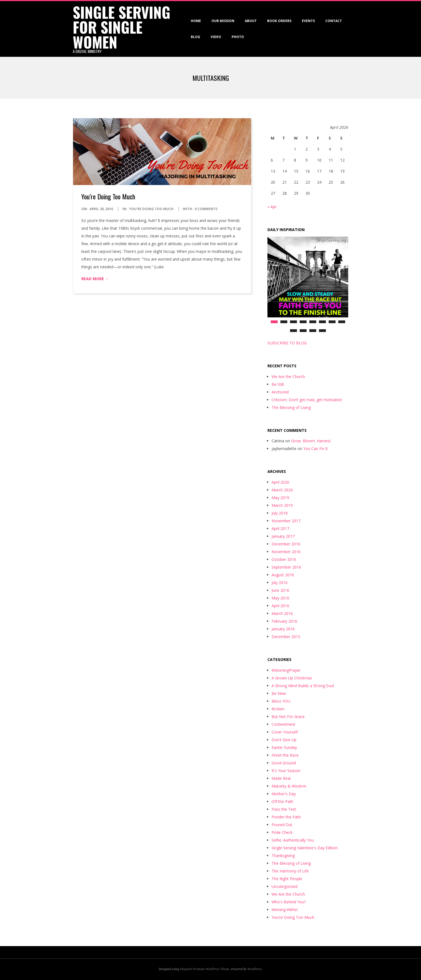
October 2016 (284, 559)
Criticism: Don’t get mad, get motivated (307, 400)
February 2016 (284, 621)
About (251, 21)
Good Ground (284, 763)
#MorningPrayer (286, 670)
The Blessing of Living (291, 407)
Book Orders (279, 21)
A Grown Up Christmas (292, 678)
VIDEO (216, 37)
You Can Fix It (316, 449)
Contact (334, 21)
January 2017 (283, 536)
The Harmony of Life (290, 871)
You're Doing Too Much (151, 209)
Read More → (95, 279)
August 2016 (283, 575)
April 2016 (280, 606)
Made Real (281, 778)
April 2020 (280, 482)
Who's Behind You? (289, 902)
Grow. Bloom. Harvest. (311, 441)
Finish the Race (285, 755)
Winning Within (285, 910)
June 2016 (280, 590)
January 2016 (283, 629)
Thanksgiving (283, 856)
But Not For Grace (288, 717)
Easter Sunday (284, 747)
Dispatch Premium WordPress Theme (205, 969)
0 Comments (206, 209)
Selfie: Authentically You (293, 840)
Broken (278, 709)
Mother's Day (284, 794)
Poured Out (282, 825)
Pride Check (282, 832)
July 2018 (280, 513)
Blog (195, 37)
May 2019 (280, 498)
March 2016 (282, 613)
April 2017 (280, 528)
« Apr (272, 207)
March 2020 (282, 490)
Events (308, 21)
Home (196, 21)
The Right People (287, 879)
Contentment (283, 724)
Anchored (280, 392)
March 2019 (282, 505)
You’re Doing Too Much (108, 196)
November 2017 (286, 521)
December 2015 (286, 637)
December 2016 (286, 544)
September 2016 (286, 567)
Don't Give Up (284, 740)
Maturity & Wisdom (289, 786)
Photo (238, 37)
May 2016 (280, 598)
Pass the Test (284, 809)
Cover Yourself (285, 732)
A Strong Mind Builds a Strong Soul (303, 686)
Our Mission (223, 21)
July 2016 (280, 583)
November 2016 (286, 552)
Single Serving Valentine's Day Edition (305, 848)
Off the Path (282, 801)
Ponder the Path (286, 817)
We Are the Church (288, 377)
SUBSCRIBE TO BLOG (287, 343)
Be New (279, 693)
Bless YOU (281, 701)
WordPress (254, 969)
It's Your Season (286, 771)
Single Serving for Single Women (122, 27)
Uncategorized (285, 886)
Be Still (278, 384)
